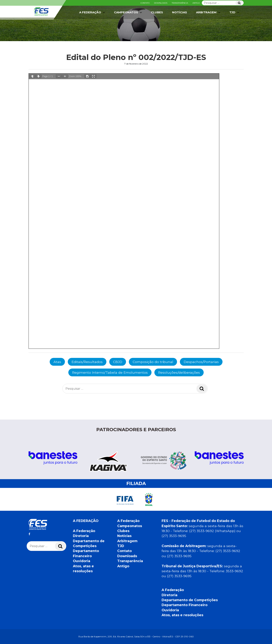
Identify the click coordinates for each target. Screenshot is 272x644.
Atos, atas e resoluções (182, 615)
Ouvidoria (82, 561)
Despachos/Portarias (201, 362)
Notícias (179, 12)
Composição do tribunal (153, 362)
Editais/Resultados (87, 362)
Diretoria (81, 536)
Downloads (161, 3)
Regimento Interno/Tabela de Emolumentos (110, 372)
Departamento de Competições (190, 600)
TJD (235, 12)
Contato (145, 3)
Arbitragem (209, 12)
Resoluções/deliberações (179, 372)
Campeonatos (128, 12)
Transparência (180, 3)
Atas (57, 362)
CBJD (118, 362)
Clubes (157, 12)
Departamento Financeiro (185, 605)
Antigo (196, 3)
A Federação (93, 12)
